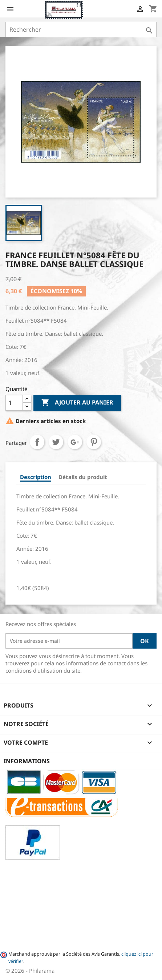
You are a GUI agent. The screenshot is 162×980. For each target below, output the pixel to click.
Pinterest (94, 442)
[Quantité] (14, 403)
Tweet (56, 442)
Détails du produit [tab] (83, 477)
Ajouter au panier (77, 403)
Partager (37, 442)
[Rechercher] (81, 29)
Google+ (75, 442)
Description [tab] (36, 477)
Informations (27, 761)
